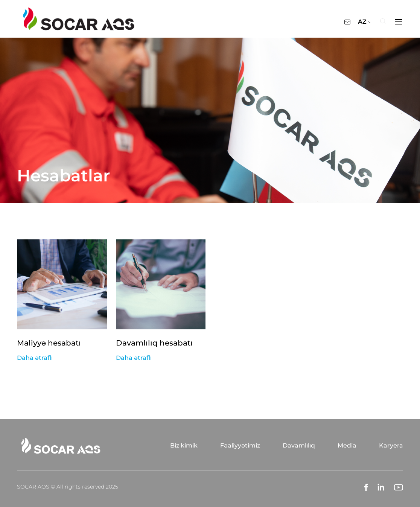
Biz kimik (184, 445)
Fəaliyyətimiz (240, 445)
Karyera (391, 445)
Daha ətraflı (35, 358)
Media (347, 445)
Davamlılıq (299, 445)
